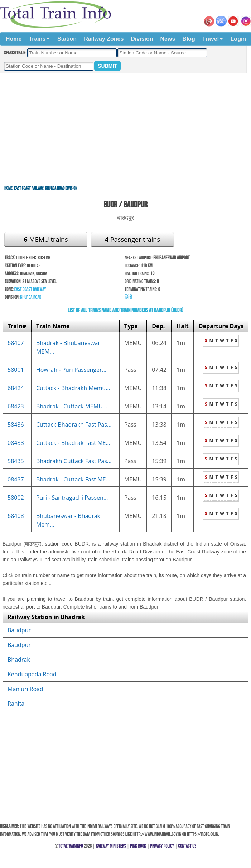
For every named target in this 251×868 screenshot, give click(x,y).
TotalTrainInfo (71, 846)
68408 (16, 516)
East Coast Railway (29, 188)
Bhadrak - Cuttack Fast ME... (73, 479)
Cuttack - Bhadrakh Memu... (73, 388)
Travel (211, 39)
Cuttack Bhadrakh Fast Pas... (74, 425)
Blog (189, 39)
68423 (16, 406)
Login (238, 39)
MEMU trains (46, 239)
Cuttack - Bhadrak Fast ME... (73, 443)
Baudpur (19, 630)
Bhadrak (19, 660)
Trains (37, 39)
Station (67, 39)
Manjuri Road (25, 689)
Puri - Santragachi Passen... (72, 498)
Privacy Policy (162, 846)
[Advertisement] (126, 125)
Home (14, 39)
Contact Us (187, 846)
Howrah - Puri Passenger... (71, 370)
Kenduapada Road (32, 674)
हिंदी (129, 297)
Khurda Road (31, 297)
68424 (16, 388)
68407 (16, 343)
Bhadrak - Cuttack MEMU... (72, 406)
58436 (16, 425)
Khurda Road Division (61, 188)
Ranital (17, 704)
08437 (16, 479)
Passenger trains (132, 239)
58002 (16, 498)
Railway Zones (104, 39)
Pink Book (138, 846)
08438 (16, 443)
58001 (16, 370)
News (168, 39)
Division (142, 39)
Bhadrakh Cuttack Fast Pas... (74, 461)
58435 (16, 461)
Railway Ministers (111, 846)
